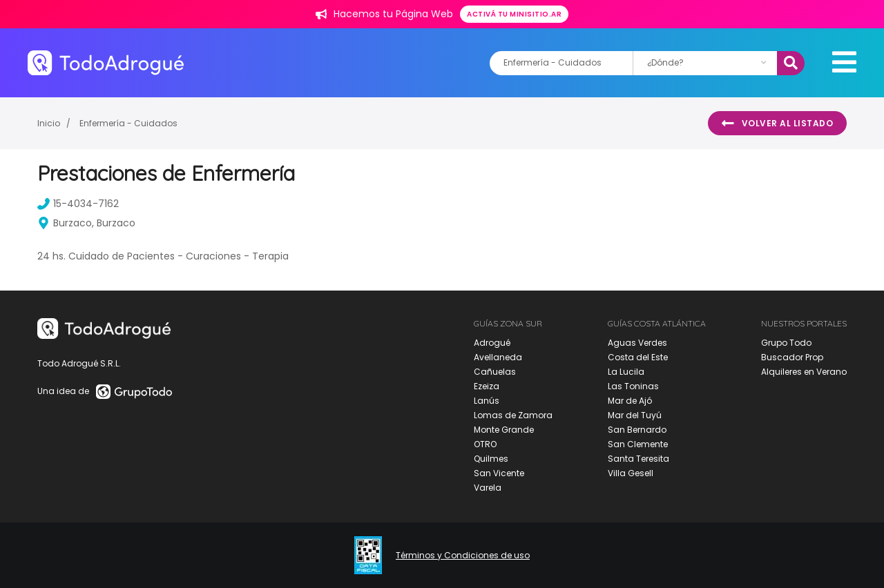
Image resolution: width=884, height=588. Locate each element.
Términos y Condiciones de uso (463, 556)
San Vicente (499, 473)
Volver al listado (777, 124)
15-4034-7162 (78, 204)
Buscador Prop (792, 357)
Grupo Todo (786, 343)
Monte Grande (504, 430)
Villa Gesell (631, 473)
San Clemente (638, 444)
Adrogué (492, 343)
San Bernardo (637, 430)
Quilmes (491, 459)
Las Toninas (633, 386)
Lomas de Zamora (513, 415)
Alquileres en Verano (804, 372)
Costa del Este (638, 357)
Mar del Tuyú (635, 415)
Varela (488, 488)
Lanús (487, 401)
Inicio (49, 123)
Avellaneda (498, 357)
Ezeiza (487, 386)
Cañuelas (495, 372)
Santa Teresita (638, 459)
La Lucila (626, 372)
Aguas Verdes (637, 343)
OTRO (485, 444)
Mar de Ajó (630, 401)
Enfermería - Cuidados (128, 123)
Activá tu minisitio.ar (514, 14)
